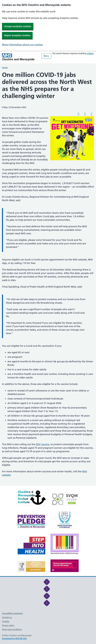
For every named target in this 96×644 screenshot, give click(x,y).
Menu (46, 56)
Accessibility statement (12, 613)
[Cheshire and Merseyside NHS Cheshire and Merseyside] (18, 57)
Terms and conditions (12, 629)
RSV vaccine (43, 444)
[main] (48, 279)
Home (5, 68)
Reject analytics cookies (17, 35)
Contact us (7, 617)
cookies (90, 53)
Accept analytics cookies (18, 26)
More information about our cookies (22, 45)
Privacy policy (8, 625)
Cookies (6, 621)
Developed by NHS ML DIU (14, 638)
